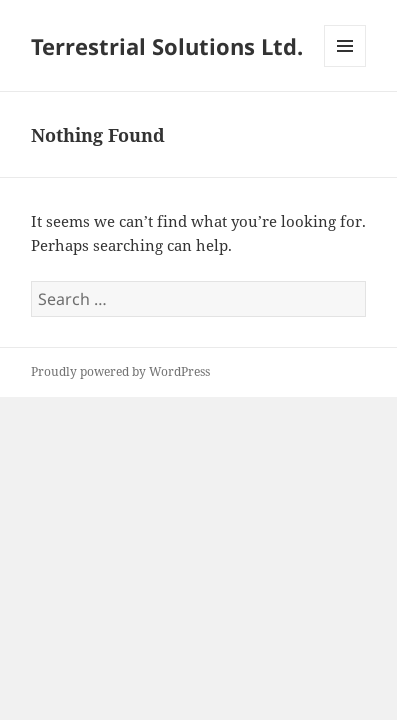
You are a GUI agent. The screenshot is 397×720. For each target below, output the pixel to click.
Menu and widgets (345, 66)
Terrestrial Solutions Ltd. (167, 46)
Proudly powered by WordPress (120, 371)
